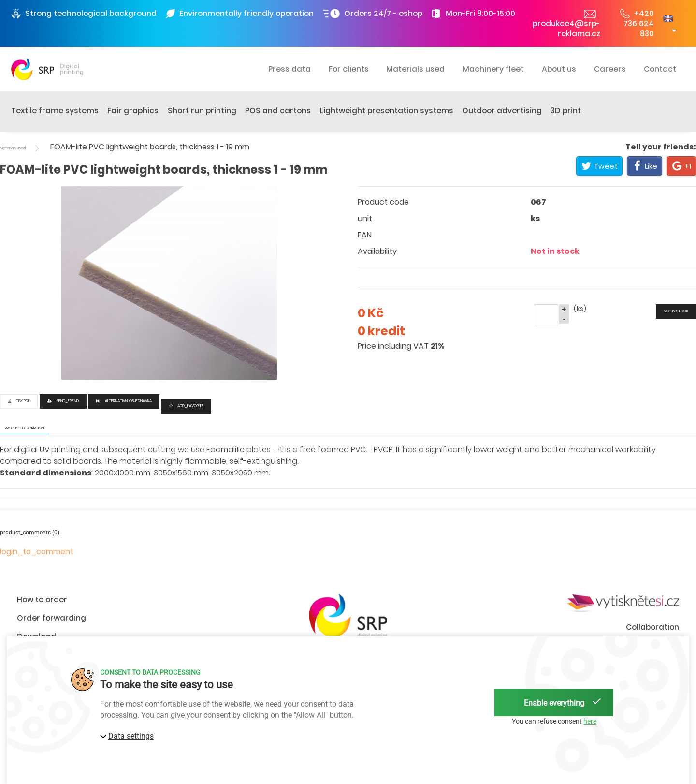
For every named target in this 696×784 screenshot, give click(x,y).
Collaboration (652, 627)
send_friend (63, 401)
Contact (660, 69)
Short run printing (202, 111)
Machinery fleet (493, 69)
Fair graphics (133, 111)
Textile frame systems (55, 111)
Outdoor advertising (502, 111)
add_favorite (186, 406)
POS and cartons (278, 111)
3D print (566, 111)
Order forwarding (51, 618)
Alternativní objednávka (124, 401)
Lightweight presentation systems (387, 111)
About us (559, 69)
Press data (290, 69)
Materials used (415, 69)
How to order (42, 599)
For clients (349, 69)
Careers (610, 69)
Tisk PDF (19, 401)
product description (24, 428)
